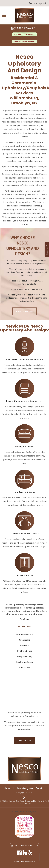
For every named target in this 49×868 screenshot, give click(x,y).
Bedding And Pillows (24, 446)
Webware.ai (30, 861)
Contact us (24, 740)
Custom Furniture (24, 575)
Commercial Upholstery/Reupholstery (24, 359)
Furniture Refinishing (25, 492)
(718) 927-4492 (24, 28)
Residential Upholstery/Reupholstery (24, 401)
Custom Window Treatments (24, 533)
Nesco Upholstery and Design (24, 788)
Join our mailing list (24, 846)
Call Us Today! (24, 311)
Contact (24, 685)
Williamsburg (25, 627)
